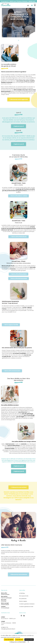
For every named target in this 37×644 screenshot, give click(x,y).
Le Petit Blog (8, 4)
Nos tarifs (4, 600)
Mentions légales (23, 601)
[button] (4, 23)
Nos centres (6, 597)
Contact (5, 607)
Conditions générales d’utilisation (27, 604)
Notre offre (5, 594)
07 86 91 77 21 (5, 627)
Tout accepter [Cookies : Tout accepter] (9, 640)
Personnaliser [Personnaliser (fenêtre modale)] (29, 640)
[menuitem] (8, 4)
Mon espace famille (26, 4)
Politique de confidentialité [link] (18, 642)
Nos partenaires (23, 599)
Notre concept (5, 604)
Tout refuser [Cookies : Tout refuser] (19, 640)
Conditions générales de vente (26, 607)
